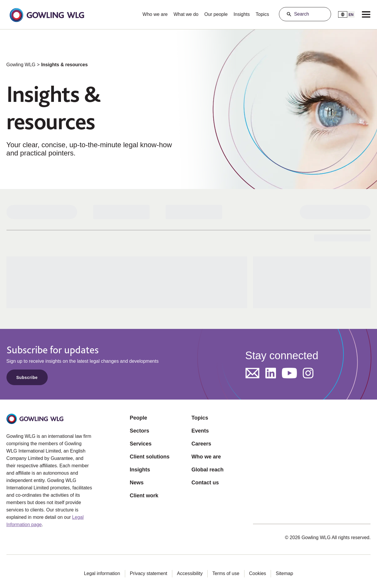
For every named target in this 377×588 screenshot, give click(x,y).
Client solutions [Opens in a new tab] (150, 457)
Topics (262, 14)
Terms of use (226, 573)
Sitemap (284, 573)
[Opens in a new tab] (252, 373)
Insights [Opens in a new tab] (140, 470)
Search (301, 14)
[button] (47, 14)
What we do (186, 14)
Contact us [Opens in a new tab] (205, 483)
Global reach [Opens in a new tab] (207, 470)
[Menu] (366, 14)
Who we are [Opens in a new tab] (206, 457)
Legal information (102, 573)
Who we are (155, 14)
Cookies (258, 573)
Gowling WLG (21, 65)
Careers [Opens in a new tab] (201, 444)
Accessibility (190, 573)
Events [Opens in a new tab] (200, 431)
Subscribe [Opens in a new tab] (27, 377)
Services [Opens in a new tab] (141, 444)
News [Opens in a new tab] (137, 483)
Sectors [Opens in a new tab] (140, 431)
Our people (216, 14)
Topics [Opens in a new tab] (200, 418)
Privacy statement (149, 573)
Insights (242, 14)
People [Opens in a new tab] (139, 418)
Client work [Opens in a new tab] (144, 496)
